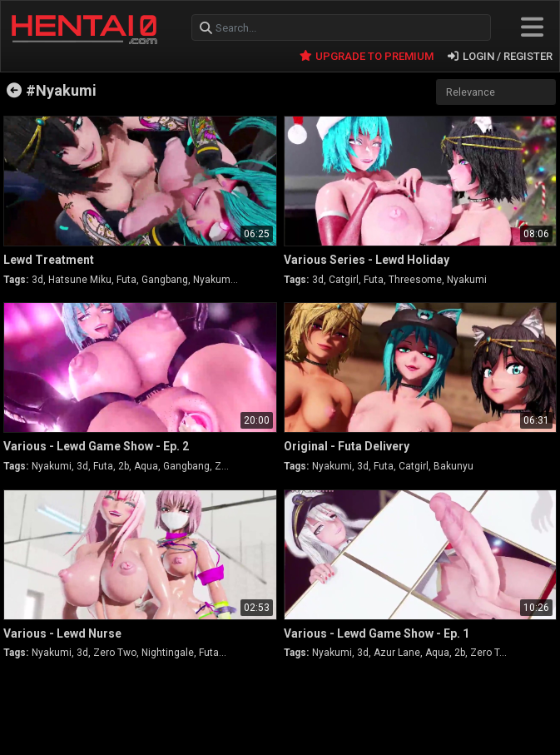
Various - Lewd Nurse (62, 633)
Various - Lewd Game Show (96, 446)
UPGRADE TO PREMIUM (367, 56)
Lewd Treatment (49, 260)
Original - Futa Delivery (347, 446)
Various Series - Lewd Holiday (367, 260)
